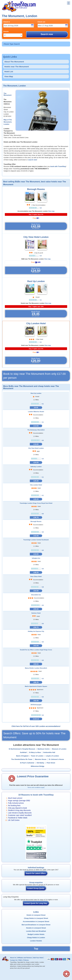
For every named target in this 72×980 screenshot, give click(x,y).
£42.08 (36, 536)
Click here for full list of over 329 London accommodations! (36, 726)
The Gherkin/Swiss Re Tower (22, 759)
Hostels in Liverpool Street (36, 928)
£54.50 (36, 591)
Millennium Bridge (38, 766)
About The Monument (14, 62)
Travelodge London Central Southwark (36, 540)
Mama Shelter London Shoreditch (36, 668)
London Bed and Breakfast (36, 931)
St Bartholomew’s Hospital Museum (22, 749)
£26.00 (36, 499)
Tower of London (37, 756)
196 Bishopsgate (36, 705)
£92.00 (36, 701)
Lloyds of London (52, 756)
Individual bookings (36, 868)
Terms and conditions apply (36, 787)
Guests (6, 32)
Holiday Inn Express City (36, 631)
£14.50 (36, 426)
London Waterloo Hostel (36, 412)
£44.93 (36, 554)
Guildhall (23, 752)
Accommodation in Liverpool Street (36, 922)
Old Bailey (40, 763)
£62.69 (36, 646)
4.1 (41, 300)
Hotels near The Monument (17, 67)
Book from (36, 226)
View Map (9, 76)
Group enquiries (36, 882)
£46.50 (36, 572)
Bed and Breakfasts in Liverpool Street (36, 925)
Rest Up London (36, 281)
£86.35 (36, 682)
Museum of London (59, 749)
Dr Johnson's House (56, 759)
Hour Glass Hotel (36, 576)
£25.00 (36, 481)
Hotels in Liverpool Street (36, 915)
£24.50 (36, 462)
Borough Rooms (36, 189)
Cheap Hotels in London (36, 938)
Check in (7, 22)
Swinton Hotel (36, 613)
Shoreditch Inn (36, 595)
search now (32, 160)
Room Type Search (12, 44)
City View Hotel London (36, 237)
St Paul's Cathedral (27, 763)
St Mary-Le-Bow (35, 752)
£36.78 (36, 517)
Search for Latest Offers (36, 873)
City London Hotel (36, 323)
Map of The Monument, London (8, 122)
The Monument (8, 94)
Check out (41, 22)
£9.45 (36, 408)
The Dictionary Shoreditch (36, 430)
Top (36, 949)
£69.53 (36, 664)
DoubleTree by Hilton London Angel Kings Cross (36, 650)
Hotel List (9, 72)
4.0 (41, 208)
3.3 (41, 256)
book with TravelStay (58, 166)
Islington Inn (36, 558)
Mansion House (41, 759)
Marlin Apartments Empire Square (36, 686)
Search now (47, 34)
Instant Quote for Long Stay (36, 903)
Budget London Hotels (36, 934)
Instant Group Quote (36, 888)
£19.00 (36, 444)
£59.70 (36, 627)
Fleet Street (51, 763)
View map (51, 211)
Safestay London (36, 467)
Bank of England (22, 756)
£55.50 (36, 609)
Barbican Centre (44, 749)
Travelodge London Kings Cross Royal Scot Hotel (36, 503)
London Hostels (36, 941)
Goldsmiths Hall (49, 752)
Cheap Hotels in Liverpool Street (36, 918)
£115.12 (36, 719)
